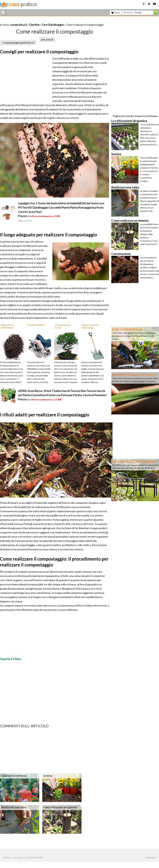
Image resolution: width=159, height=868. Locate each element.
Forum (116, 13)
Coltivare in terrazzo (14, 776)
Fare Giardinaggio (53, 25)
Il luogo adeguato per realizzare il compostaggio (49, 235)
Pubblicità (150, 858)
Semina (48, 776)
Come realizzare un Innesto (60, 807)
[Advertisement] (35, 21)
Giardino (34, 25)
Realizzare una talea (14, 807)
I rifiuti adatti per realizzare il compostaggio (45, 415)
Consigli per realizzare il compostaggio (39, 52)
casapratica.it (19, 25)
